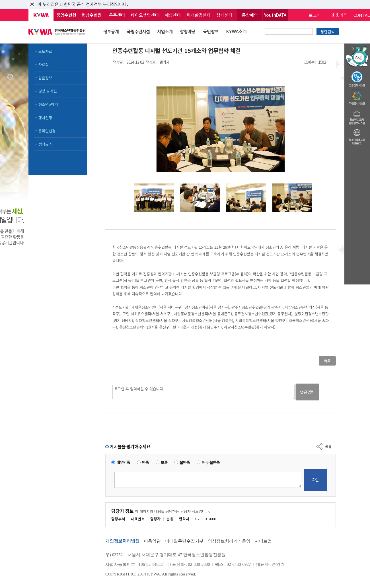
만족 (145, 462)
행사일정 (45, 118)
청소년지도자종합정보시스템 (357, 115)
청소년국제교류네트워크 (357, 136)
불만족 (185, 462)
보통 (164, 462)
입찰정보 (45, 78)
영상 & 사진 (48, 91)
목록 (327, 361)
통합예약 (250, 15)
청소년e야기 (48, 104)
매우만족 (123, 462)
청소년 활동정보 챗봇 (357, 44)
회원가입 (340, 15)
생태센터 (225, 15)
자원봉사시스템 (357, 96)
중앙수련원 (66, 15)
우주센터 (117, 15)
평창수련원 (92, 15)
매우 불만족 (211, 462)
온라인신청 (47, 131)
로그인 (315, 15)
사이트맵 (263, 541)
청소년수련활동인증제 (357, 77)
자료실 (44, 64)
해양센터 (173, 15)
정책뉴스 (45, 144)
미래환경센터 (199, 15)
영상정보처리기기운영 (229, 541)
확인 (315, 480)
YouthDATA (275, 15)
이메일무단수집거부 (184, 541)
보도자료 (45, 51)
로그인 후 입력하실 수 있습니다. (203, 392)
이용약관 (152, 541)
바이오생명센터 (145, 15)
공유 (328, 446)
